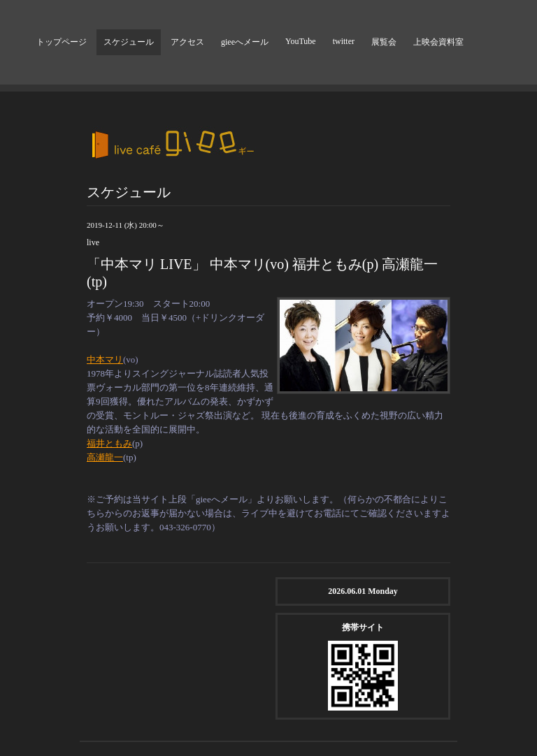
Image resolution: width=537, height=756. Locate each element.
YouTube (301, 41)
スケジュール (129, 42)
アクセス (187, 42)
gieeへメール (245, 42)
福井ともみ (109, 443)
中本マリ (105, 359)
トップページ (62, 42)
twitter (344, 41)
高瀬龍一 (105, 457)
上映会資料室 (438, 42)
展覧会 (384, 42)
